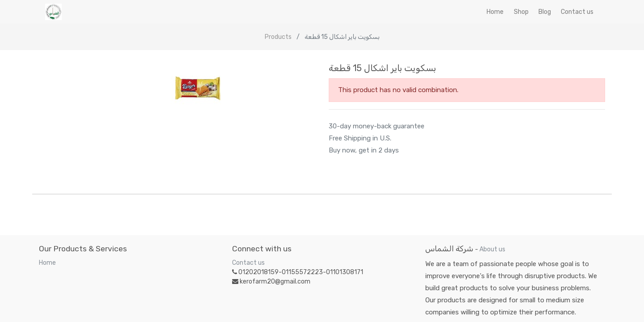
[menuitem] (495, 12)
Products (278, 37)
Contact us (248, 263)
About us (492, 249)
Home (47, 263)
